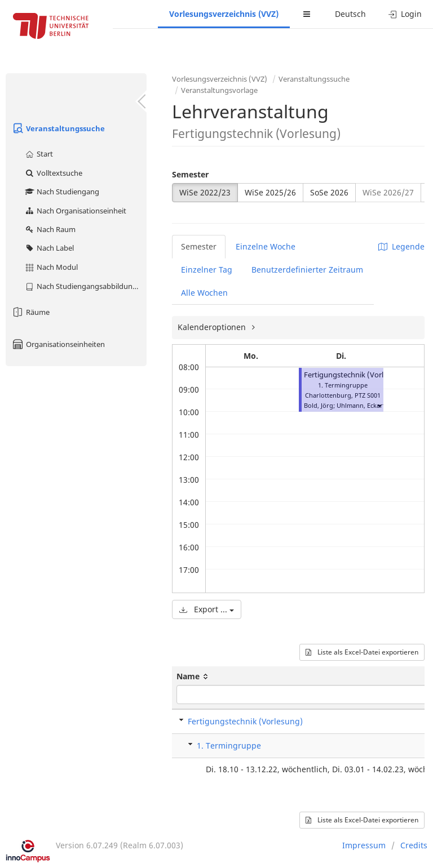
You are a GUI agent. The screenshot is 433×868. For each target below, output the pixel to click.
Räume (30, 312)
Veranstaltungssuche (58, 128)
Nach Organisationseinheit (75, 211)
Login (405, 14)
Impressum (364, 845)
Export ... (207, 609)
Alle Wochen (204, 293)
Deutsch (350, 14)
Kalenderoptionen (213, 327)
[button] (379, 405)
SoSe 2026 (329, 192)
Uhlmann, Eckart (361, 405)
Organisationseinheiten (58, 344)
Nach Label (49, 248)
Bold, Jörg (319, 405)
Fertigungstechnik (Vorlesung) (355, 375)
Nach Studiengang (62, 192)
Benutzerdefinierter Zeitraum (307, 270)
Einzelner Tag (207, 270)
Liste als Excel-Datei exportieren (362, 652)
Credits (414, 845)
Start (39, 154)
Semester (190, 174)
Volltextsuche (53, 173)
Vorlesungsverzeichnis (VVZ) (224, 14)
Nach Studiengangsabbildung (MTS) (85, 286)
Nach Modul (51, 267)
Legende (401, 246)
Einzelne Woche (266, 246)
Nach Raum (50, 229)
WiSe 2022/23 (205, 192)
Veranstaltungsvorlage (219, 90)
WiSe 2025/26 (270, 192)
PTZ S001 (368, 395)
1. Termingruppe (229, 745)
